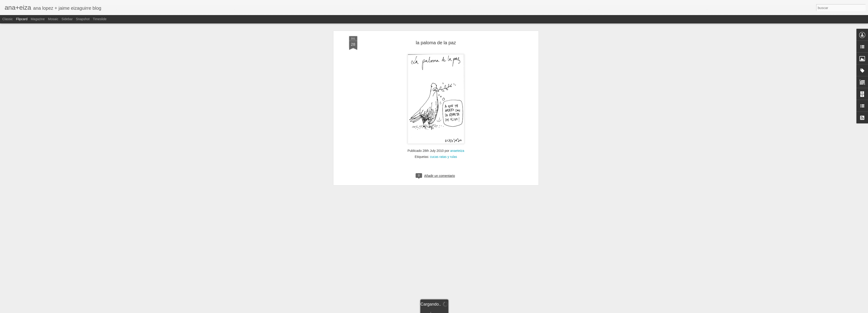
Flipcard (22, 19)
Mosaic (53, 19)
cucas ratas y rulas (443, 140)
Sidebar (67, 19)
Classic (8, 19)
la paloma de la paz (436, 25)
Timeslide (100, 19)
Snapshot (83, 19)
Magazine (38, 19)
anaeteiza (457, 134)
